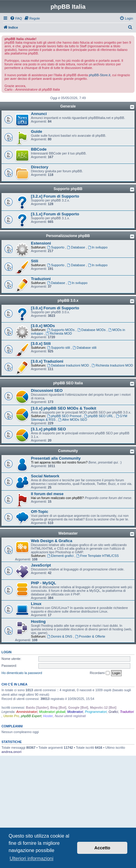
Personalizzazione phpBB (68, 236)
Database (76, 247)
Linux (36, 604)
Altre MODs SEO (73, 420)
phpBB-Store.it (100, 75)
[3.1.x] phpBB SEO (48, 429)
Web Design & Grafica (52, 541)
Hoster (48, 716)
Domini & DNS (60, 636)
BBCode (39, 149)
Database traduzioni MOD (68, 365)
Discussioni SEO (47, 390)
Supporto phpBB (68, 189)
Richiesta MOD (59, 333)
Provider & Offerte (90, 636)
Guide (36, 131)
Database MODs (92, 330)
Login (6, 652)
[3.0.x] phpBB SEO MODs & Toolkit (63, 408)
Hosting (38, 621)
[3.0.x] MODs (43, 326)
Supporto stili (59, 348)
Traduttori (127, 712)
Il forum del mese (47, 494)
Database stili (85, 348)
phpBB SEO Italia (68, 383)
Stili (35, 261)
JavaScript (41, 565)
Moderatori (75, 712)
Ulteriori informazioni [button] (32, 859)
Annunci (39, 114)
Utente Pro (11, 716)
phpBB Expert (31, 716)
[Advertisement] (68, 799)
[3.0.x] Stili (41, 343)
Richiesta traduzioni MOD (112, 365)
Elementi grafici (61, 556)
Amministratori (27, 712)
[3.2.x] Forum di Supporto (55, 196)
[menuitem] (16, 18)
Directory (40, 167)
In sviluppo (98, 247)
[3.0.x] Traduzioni (47, 361)
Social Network (45, 476)
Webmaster (68, 533)
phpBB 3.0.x (68, 301)
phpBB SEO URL (99, 416)
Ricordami (100, 673)
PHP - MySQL (44, 583)
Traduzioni (41, 279)
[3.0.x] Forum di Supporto (55, 308)
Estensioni (41, 243)
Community (68, 451)
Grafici (113, 712)
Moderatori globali (52, 712)
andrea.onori (12, 752)
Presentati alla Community (56, 458)
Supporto (56, 247)
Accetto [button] (102, 848)
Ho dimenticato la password (22, 673)
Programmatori (96, 712)
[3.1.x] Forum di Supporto (55, 214)
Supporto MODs (61, 330)
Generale (68, 106)
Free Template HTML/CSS (98, 556)
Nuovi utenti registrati (70, 716)
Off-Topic (40, 512)
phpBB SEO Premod (65, 416)
